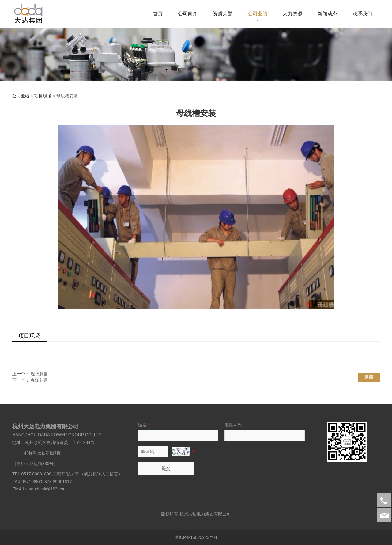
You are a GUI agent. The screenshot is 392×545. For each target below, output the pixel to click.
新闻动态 (327, 14)
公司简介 (188, 14)
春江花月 (39, 380)
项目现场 (43, 96)
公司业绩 (258, 14)
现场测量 (39, 374)
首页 (158, 14)
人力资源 (292, 14)
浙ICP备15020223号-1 (196, 537)
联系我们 (362, 14)
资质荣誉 (223, 14)
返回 (369, 377)
